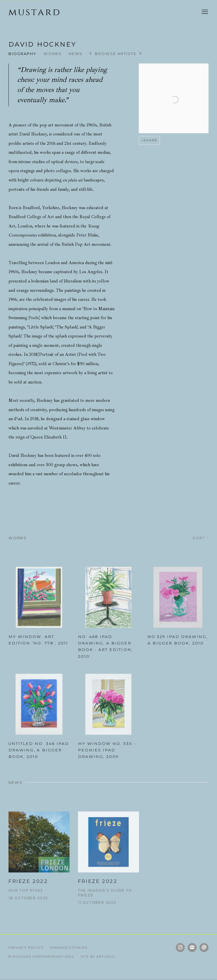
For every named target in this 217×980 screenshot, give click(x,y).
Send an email (204, 948)
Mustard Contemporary (34, 12)
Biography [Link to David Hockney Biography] (22, 54)
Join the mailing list (192, 948)
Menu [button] (204, 12)
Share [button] (150, 140)
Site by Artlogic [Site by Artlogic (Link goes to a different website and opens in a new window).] (98, 957)
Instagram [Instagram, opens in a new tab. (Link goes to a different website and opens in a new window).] (180, 948)
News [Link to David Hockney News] (76, 54)
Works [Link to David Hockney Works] (53, 54)
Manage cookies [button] (69, 948)
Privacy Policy (26, 948)
